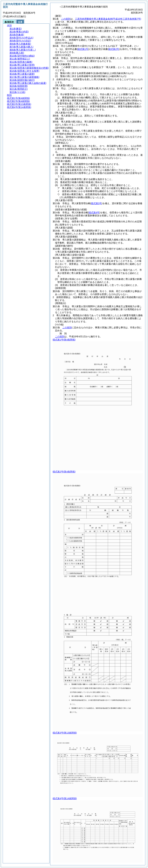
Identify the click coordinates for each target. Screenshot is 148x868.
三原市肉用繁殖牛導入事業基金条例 (108, 19)
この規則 (66, 19)
